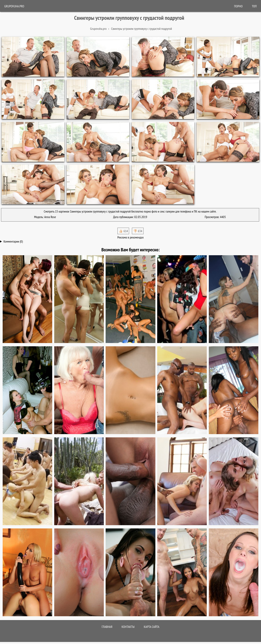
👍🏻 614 (123, 231)
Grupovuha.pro (14, 6)
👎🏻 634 (138, 231)
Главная (107, 627)
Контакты (128, 627)
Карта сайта (152, 627)
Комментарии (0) (13, 241)
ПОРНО (238, 6)
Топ (254, 6)
